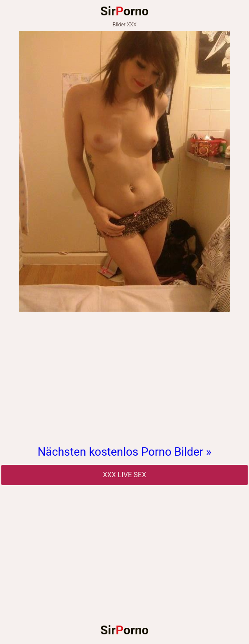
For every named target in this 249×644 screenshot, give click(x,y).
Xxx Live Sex (125, 475)
